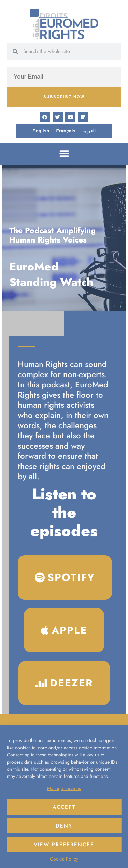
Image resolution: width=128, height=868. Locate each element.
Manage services (64, 788)
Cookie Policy (64, 859)
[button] (64, 154)
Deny (64, 826)
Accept (64, 807)
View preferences (64, 845)
